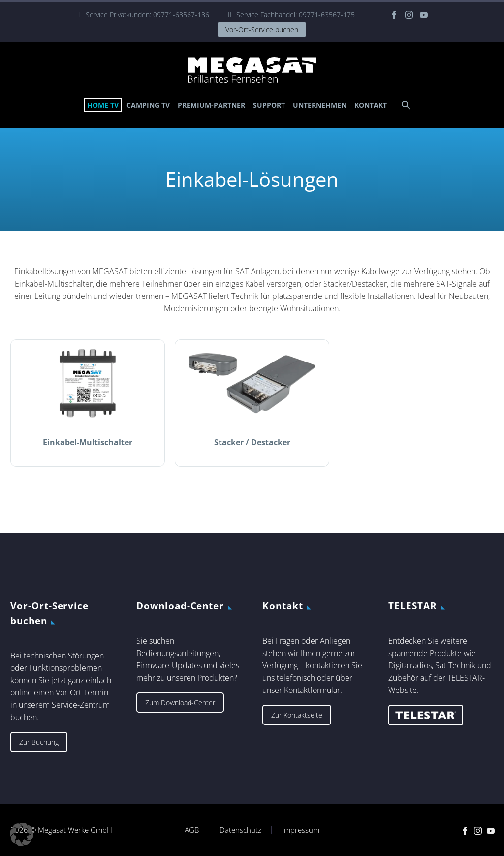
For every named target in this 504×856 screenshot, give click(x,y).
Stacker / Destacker (252, 442)
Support (269, 105)
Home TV (103, 105)
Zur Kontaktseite (297, 715)
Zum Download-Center (180, 703)
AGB (192, 830)
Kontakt (371, 105)
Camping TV (148, 105)
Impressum (301, 830)
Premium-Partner (211, 105)
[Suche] (405, 105)
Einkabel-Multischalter (88, 442)
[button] (22, 834)
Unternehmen (320, 105)
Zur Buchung (39, 742)
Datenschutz (240, 830)
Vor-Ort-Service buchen (262, 29)
